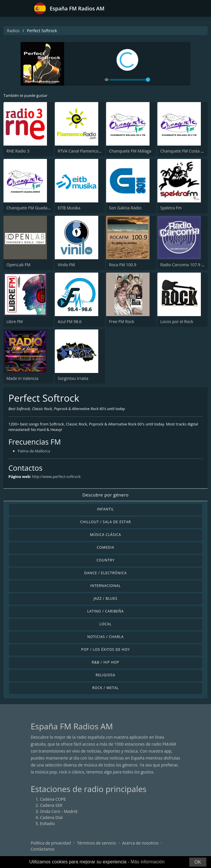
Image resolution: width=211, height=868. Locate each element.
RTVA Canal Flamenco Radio (84, 151)
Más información (147, 862)
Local (106, 624)
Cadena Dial (51, 817)
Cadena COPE (53, 799)
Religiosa (106, 675)
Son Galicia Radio (125, 208)
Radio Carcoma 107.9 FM (184, 265)
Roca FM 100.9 (123, 265)
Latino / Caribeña (106, 611)
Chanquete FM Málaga (130, 151)
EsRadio (47, 823)
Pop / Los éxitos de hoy (106, 649)
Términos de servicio (97, 843)
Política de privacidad (51, 843)
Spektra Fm (171, 208)
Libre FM (14, 321)
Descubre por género (105, 495)
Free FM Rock (122, 321)
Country (106, 560)
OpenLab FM (18, 265)
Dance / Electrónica (106, 573)
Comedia (106, 547)
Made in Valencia (22, 378)
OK (198, 862)
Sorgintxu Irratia (73, 378)
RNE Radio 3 (18, 151)
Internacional (105, 586)
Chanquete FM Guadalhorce (33, 208)
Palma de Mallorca (34, 451)
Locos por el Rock (177, 321)
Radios (13, 31)
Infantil (105, 509)
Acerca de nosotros (140, 843)
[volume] (130, 80)
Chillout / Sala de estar (105, 522)
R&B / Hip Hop (106, 662)
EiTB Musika (69, 208)
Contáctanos (43, 849)
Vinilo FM (66, 265)
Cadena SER (51, 805)
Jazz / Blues (106, 598)
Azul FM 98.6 (70, 321)
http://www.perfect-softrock (56, 476)
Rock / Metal (106, 688)
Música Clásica (106, 535)
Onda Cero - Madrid (59, 811)
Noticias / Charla (106, 637)
